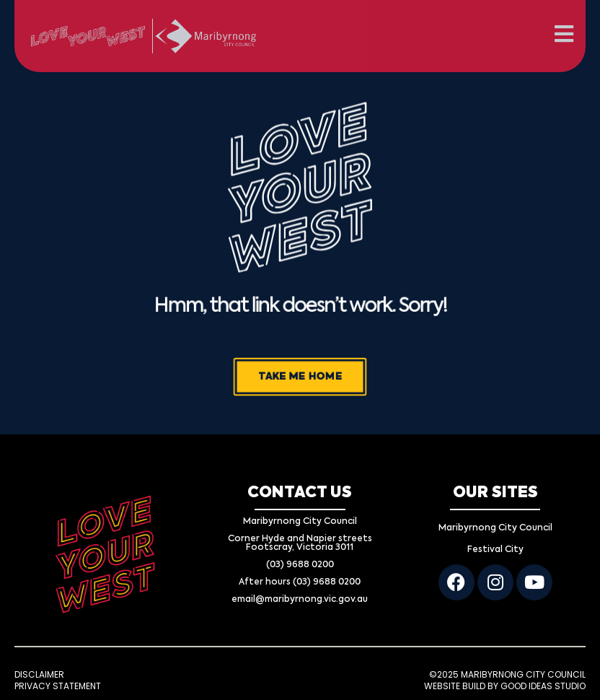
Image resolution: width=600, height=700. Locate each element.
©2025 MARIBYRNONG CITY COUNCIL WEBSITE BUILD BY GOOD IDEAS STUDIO (505, 680)
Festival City (495, 550)
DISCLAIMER (39, 674)
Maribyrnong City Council (495, 528)
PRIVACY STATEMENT (58, 686)
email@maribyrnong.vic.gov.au (300, 600)
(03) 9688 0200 (300, 565)
